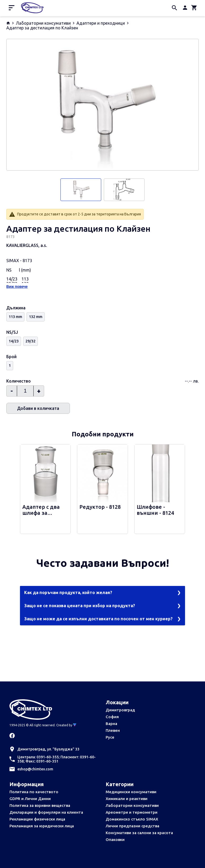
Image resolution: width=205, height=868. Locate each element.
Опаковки (115, 840)
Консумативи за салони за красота (139, 833)
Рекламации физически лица (37, 819)
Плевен (113, 730)
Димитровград (120, 710)
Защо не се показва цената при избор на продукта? (80, 606)
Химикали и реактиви (127, 799)
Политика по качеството (34, 792)
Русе (110, 737)
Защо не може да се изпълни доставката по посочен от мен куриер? (98, 619)
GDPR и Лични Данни (30, 799)
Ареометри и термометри (132, 812)
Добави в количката (38, 408)
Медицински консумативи (131, 792)
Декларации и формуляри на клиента (46, 812)
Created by (66, 725)
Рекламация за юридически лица (42, 826)
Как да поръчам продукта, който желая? (68, 592)
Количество (19, 381)
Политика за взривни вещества (40, 805)
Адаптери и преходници (101, 23)
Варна (111, 724)
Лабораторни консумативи (43, 23)
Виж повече (17, 287)
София (112, 717)
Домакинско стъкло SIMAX (132, 819)
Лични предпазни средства (132, 826)
